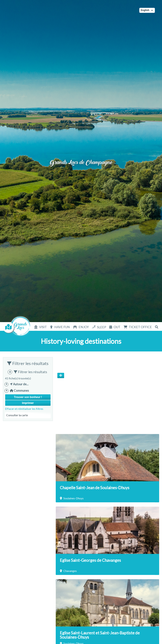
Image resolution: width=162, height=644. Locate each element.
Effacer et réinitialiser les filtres (24, 409)
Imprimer (28, 403)
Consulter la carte (17, 415)
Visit (43, 327)
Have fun (62, 327)
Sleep (102, 327)
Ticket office (140, 327)
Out (117, 327)
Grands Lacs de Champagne (81, 158)
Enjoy (84, 327)
